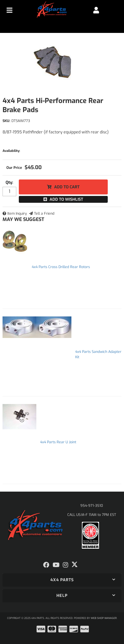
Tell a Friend (44, 214)
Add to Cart (67, 187)
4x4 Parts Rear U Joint (58, 442)
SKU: (6, 121)
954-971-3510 (92, 506)
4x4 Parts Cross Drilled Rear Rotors (61, 267)
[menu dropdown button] (10, 10)
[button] (62, 580)
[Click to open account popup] (96, 10)
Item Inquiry (17, 214)
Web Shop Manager (104, 618)
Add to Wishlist (66, 199)
